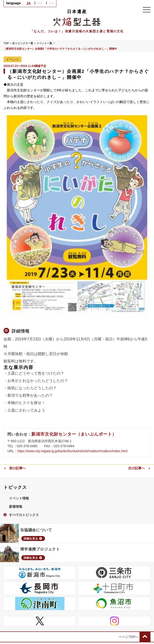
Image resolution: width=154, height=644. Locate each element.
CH (51, 3)
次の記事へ (139, 468)
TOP (6, 43)
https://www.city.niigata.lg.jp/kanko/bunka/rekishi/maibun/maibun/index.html (72, 451)
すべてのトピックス (21, 515)
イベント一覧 (44, 43)
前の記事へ (15, 468)
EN (40, 3)
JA (28, 3)
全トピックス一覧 (23, 43)
